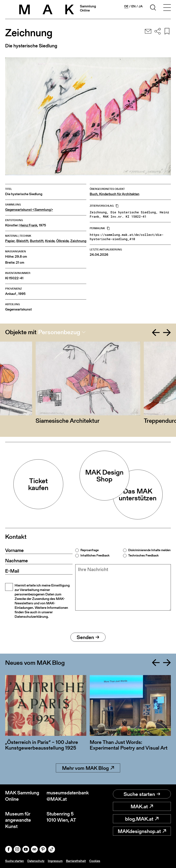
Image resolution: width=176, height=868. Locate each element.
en (133, 6)
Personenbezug (59, 332)
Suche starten (142, 794)
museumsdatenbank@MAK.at (67, 796)
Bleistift (22, 241)
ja (141, 6)
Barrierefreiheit (76, 861)
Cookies (95, 861)
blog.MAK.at (142, 819)
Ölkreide (62, 241)
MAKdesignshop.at (142, 831)
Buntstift (37, 241)
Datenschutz (36, 861)
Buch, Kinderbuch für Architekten (115, 194)
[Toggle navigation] (167, 8)
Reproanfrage (90, 550)
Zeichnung (78, 241)
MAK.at (142, 806)
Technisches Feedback (143, 555)
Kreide (50, 241)
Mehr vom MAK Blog (88, 768)
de (126, 6)
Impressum (55, 861)
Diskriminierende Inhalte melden (149, 550)
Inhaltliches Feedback (95, 555)
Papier (10, 241)
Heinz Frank (28, 225)
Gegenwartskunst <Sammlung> (29, 210)
